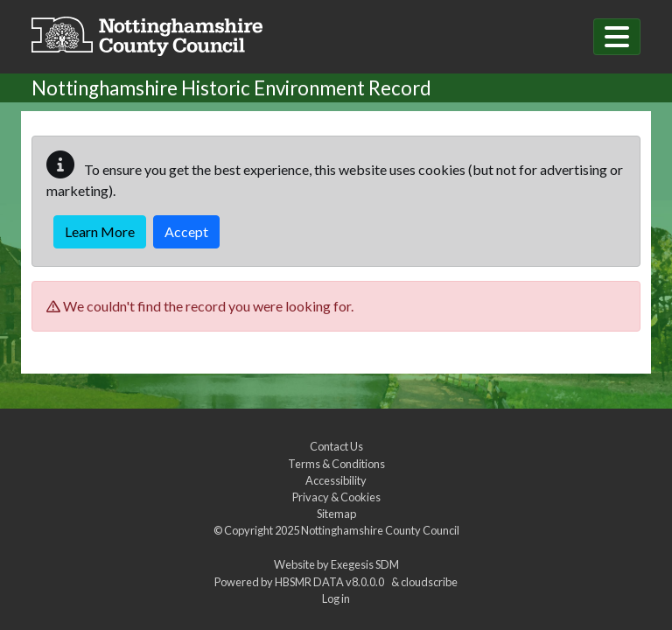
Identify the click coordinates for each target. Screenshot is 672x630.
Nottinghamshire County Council (380, 530)
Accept (186, 231)
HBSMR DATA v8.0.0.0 (331, 582)
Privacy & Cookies (336, 497)
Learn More (100, 231)
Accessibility (336, 480)
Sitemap (336, 514)
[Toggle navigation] (617, 37)
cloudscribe (429, 582)
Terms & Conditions (336, 464)
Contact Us (336, 446)
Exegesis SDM (365, 564)
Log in (336, 598)
